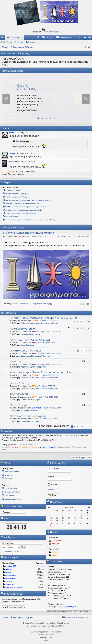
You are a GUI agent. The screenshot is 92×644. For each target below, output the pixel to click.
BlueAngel (36, 408)
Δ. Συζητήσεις (16, 37)
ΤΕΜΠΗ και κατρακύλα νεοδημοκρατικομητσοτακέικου (41, 372)
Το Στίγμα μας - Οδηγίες (79, 236)
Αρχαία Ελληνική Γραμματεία (33, 367)
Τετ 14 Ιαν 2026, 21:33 (48, 419)
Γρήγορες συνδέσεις (3, 38)
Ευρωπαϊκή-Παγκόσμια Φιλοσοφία (36, 356)
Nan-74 (8, 569)
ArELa (21, 236)
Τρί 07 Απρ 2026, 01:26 (51, 332)
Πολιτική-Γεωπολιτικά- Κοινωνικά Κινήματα (40, 323)
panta (11, 133)
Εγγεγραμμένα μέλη (48, 447)
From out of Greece (14, 587)
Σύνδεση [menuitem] (85, 38)
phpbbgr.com (57, 632)
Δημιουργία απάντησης (42, 304)
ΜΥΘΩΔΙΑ (15, 361)
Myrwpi (9, 581)
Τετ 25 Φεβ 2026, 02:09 (48, 386)
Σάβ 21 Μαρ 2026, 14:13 (51, 353)
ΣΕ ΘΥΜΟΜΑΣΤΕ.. (20, 394)
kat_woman (57, 541)
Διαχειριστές (16, 447)
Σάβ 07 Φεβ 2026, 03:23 (49, 397)
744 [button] (88, 426)
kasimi (51, 635)
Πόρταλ (5, 47)
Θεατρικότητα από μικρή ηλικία (28, 416)
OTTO (34, 321)
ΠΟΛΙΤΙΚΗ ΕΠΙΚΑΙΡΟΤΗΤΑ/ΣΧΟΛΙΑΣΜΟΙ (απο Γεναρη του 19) (44, 318)
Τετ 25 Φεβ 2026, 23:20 (48, 375)
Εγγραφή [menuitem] (90, 38)
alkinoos (35, 332)
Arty (36, 626)
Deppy (8, 572)
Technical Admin (64, 447)
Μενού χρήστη (56, 463)
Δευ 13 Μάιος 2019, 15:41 (36, 236)
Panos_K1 (10, 584)
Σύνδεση (20, 42)
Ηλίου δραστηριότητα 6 (24, 329)
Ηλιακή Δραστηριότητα (31, 334)
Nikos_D (55, 544)
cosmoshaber (11, 575)
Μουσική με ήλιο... (21, 405)
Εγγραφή (32, 42)
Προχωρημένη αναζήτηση (12, 551)
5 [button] (83, 426)
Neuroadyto (10, 578)
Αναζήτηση (7, 42)
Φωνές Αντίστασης (27, 87)
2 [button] (75, 426)
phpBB (40, 623)
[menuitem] (38, 37)
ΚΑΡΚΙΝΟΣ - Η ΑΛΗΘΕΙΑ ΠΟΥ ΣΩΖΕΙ (30, 340)
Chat (4, 128)
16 (89, 321)
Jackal (54, 552)
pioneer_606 (11, 566)
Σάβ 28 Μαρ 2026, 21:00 (51, 342)
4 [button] (80, 426)
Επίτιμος (75, 447)
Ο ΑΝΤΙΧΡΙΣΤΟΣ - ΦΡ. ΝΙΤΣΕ (25, 350)
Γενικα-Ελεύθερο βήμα (30, 400)
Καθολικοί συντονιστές (30, 447)
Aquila (19, 141)
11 (89, 329)
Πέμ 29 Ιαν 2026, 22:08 (52, 408)
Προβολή (85, 304)
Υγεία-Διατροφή (28, 345)
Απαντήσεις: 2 (25, 304)
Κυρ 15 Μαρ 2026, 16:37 (51, 364)
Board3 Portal (62, 611)
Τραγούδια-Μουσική (29, 410)
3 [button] (77, 426)
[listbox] (14, 512)
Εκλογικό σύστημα (20, 383)
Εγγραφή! (52, 489)
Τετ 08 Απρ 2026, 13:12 (48, 321)
